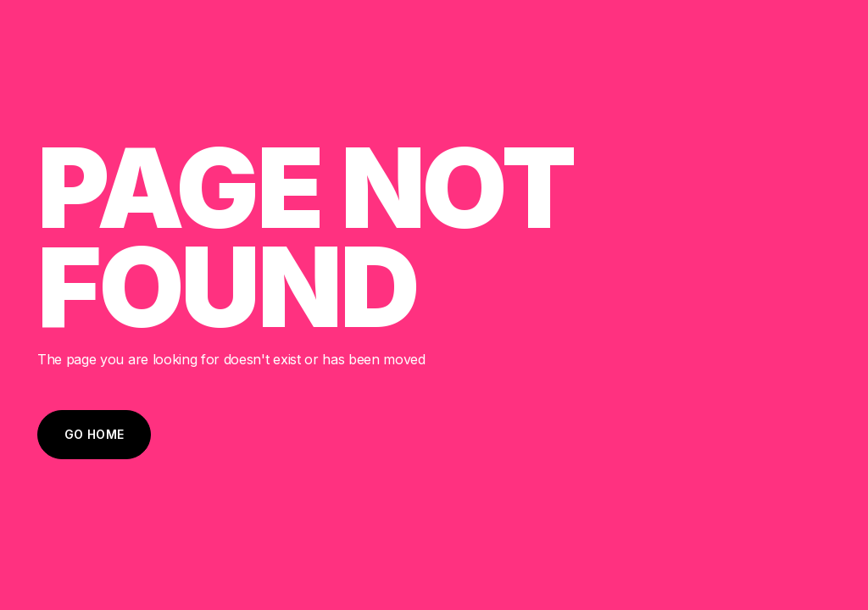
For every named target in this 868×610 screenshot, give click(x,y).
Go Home (94, 434)
